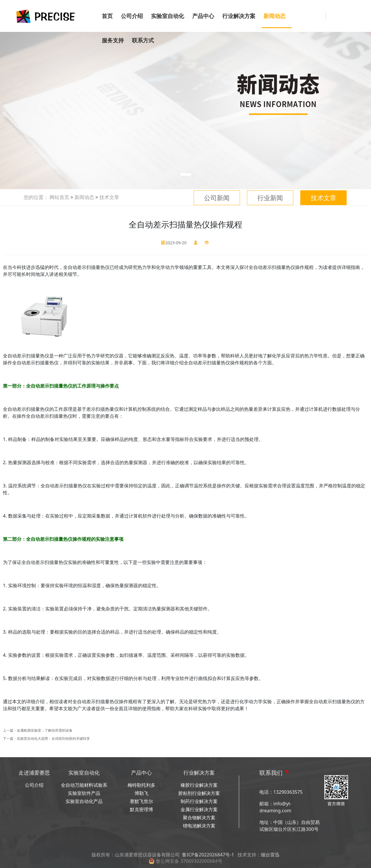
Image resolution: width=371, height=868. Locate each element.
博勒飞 (141, 793)
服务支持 (113, 40)
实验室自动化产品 (84, 801)
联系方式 (143, 40)
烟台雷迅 (270, 855)
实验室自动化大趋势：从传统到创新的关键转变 (53, 738)
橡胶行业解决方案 (199, 785)
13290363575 (288, 792)
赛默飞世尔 (141, 801)
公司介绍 (132, 16)
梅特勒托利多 (141, 785)
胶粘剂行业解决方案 (199, 793)
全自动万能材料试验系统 (84, 785)
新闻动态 (274, 16)
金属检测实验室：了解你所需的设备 (45, 730)
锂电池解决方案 (199, 826)
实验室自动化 (168, 16)
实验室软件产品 (84, 793)
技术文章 (323, 198)
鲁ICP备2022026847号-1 (208, 855)
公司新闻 (217, 198)
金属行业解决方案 (199, 809)
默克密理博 (141, 809)
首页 (107, 16)
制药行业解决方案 (199, 801)
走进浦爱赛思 (34, 773)
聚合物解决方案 (199, 818)
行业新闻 (270, 198)
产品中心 (203, 16)
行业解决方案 (239, 16)
